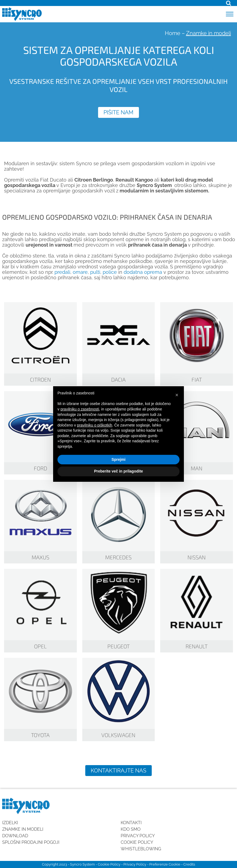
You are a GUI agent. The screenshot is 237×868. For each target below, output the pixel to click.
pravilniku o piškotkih (95, 425)
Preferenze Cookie (165, 864)
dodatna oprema (143, 272)
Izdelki (10, 823)
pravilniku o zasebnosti (80, 409)
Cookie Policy (137, 842)
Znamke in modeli (23, 829)
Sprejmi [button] (118, 459)
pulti (95, 272)
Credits (189, 864)
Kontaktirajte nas (118, 771)
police (110, 272)
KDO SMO (131, 829)
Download (15, 836)
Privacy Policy (138, 836)
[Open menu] (230, 14)
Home (173, 33)
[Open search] (229, 3)
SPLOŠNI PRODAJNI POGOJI (31, 842)
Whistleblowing (141, 849)
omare (80, 272)
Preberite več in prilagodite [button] (118, 471)
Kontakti (131, 823)
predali (62, 272)
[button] (177, 395)
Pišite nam (118, 112)
